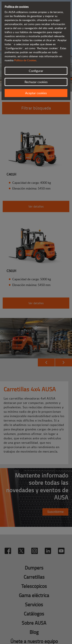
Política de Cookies (25, 60)
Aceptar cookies (36, 93)
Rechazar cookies (36, 82)
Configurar (36, 71)
